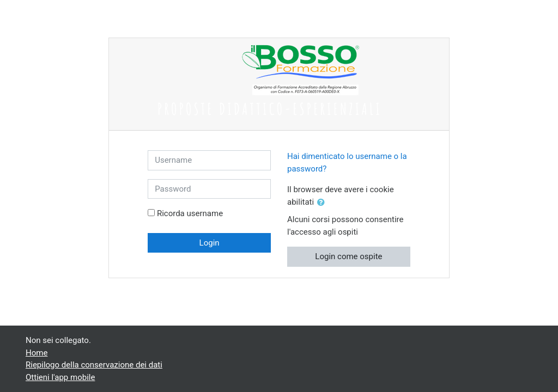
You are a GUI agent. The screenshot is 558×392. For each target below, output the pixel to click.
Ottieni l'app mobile (60, 377)
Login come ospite (348, 256)
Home (37, 353)
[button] (323, 203)
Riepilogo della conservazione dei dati (94, 365)
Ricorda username (190, 213)
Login (210, 243)
